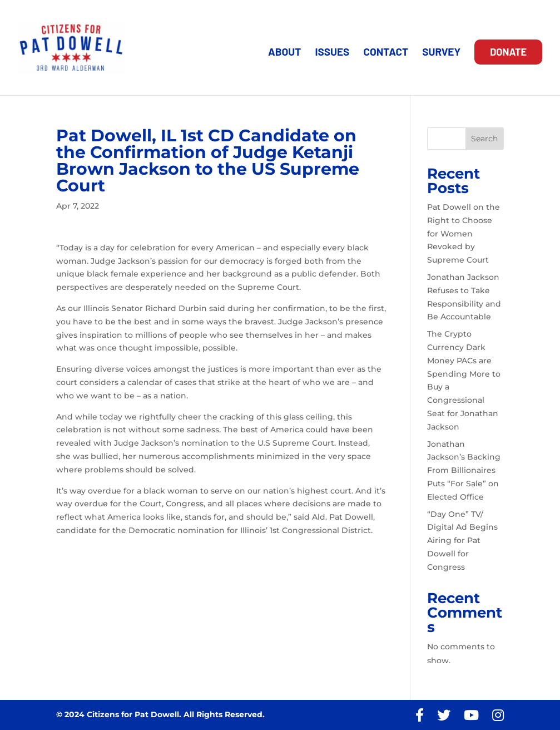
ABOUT (284, 53)
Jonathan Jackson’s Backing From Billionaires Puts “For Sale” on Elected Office (464, 470)
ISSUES (332, 53)
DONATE (508, 52)
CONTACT (386, 53)
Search (484, 139)
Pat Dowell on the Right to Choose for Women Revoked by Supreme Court (464, 233)
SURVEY (441, 53)
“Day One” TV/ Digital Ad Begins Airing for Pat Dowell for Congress (462, 541)
